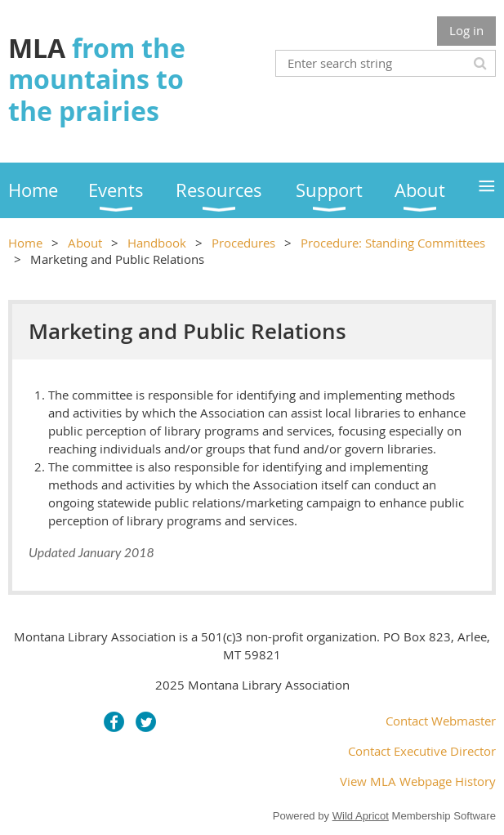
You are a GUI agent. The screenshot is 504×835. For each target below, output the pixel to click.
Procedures (243, 243)
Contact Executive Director (422, 751)
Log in (466, 30)
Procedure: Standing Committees (393, 243)
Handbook (157, 243)
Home (25, 243)
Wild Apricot (361, 816)
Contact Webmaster (441, 721)
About (85, 243)
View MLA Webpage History (418, 781)
